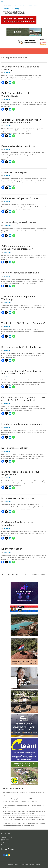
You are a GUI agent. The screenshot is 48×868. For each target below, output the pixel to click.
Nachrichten (8, 126)
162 (17, 575)
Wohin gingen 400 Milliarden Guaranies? (23, 323)
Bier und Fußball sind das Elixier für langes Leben (20, 473)
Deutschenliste (20, 6)
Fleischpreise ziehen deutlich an (18, 146)
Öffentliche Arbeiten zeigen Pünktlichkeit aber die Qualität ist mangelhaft (23, 399)
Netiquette (7, 6)
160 (9, 575)
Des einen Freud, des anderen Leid (20, 273)
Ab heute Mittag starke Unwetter (19, 222)
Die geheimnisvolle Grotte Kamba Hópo (22, 347)
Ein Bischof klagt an (12, 549)
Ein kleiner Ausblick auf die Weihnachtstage (16, 95)
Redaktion (7, 73)
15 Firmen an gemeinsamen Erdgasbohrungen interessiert (17, 248)
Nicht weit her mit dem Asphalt (18, 498)
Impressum (32, 6)
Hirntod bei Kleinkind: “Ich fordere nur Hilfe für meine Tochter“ (21, 372)
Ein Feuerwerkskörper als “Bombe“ (20, 198)
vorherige (35, 575)
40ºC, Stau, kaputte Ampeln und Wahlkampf (18, 298)
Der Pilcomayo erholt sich (15, 448)
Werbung (15, 9)
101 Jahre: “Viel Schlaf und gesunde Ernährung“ (20, 68)
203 (25, 575)
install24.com (31, 864)
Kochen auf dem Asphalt (14, 172)
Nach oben (38, 864)
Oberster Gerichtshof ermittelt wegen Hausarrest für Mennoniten (21, 121)
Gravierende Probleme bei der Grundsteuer (17, 524)
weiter (43, 575)
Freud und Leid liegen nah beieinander (22, 424)
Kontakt (6, 9)
